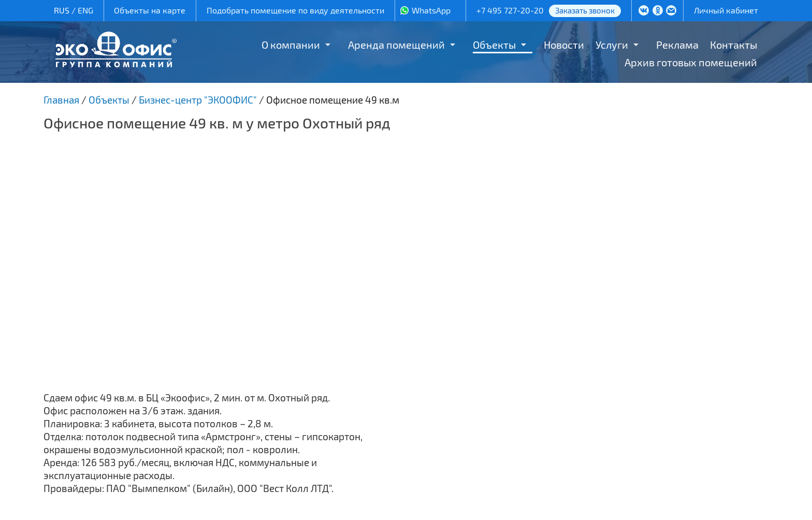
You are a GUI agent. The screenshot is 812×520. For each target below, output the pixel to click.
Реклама (677, 45)
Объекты (494, 45)
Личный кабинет (726, 10)
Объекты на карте (150, 10)
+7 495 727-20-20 (510, 10)
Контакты (734, 45)
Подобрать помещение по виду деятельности (295, 10)
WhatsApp (431, 10)
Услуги (612, 45)
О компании (291, 45)
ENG (85, 10)
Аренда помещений (396, 45)
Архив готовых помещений (691, 62)
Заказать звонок (585, 10)
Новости (564, 45)
